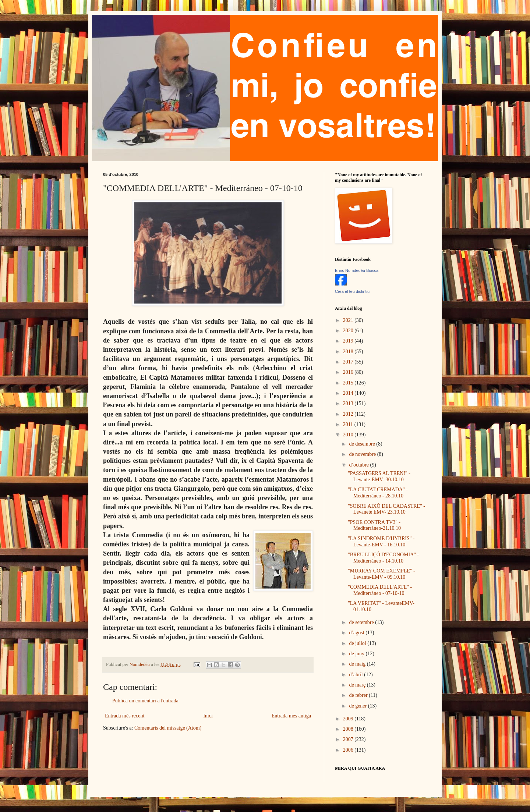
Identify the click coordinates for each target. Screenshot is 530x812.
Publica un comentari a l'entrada (145, 701)
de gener (358, 706)
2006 (349, 750)
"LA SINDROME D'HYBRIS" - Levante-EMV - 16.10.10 (381, 542)
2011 (349, 424)
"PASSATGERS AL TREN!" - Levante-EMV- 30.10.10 (379, 476)
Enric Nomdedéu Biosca (357, 270)
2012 (349, 414)
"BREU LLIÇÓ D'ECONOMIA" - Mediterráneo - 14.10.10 (383, 558)
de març (358, 685)
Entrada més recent (125, 716)
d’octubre (359, 465)
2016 (349, 372)
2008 (349, 729)
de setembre (362, 622)
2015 (349, 383)
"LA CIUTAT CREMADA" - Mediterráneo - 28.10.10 (378, 493)
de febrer (359, 695)
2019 (349, 341)
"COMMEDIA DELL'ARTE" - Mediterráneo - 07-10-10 (380, 590)
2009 (349, 719)
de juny (357, 654)
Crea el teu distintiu (352, 291)
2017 (349, 362)
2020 (349, 331)
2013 (349, 403)
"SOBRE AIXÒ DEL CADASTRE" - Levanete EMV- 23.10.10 (386, 509)
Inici (208, 716)
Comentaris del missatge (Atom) (168, 728)
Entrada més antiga (291, 716)
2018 (349, 352)
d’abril (356, 675)
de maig (358, 664)
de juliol (358, 643)
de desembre (363, 444)
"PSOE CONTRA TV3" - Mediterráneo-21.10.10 (374, 525)
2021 (349, 320)
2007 (349, 739)
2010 (349, 435)
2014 (349, 393)
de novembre (363, 454)
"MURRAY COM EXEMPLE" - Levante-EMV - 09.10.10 (381, 574)
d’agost (357, 633)
